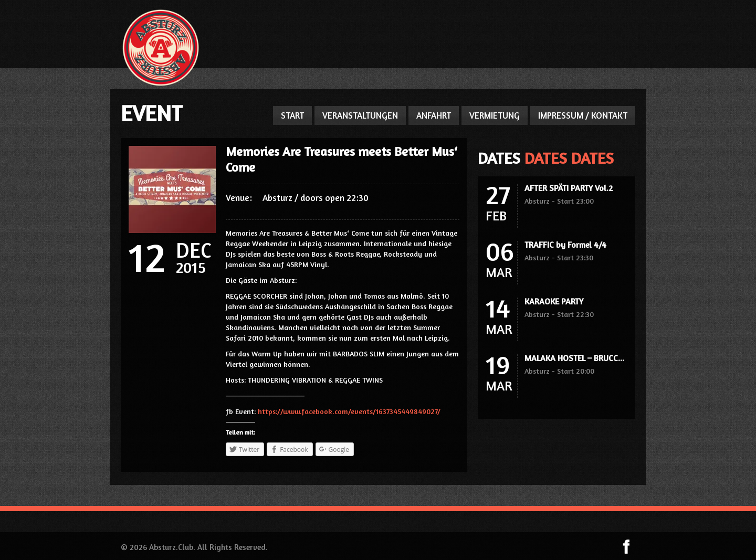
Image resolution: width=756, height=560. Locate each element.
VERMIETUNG (495, 115)
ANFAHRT (434, 115)
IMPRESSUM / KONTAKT (583, 115)
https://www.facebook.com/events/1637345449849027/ (349, 411)
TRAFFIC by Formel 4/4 (565, 245)
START (292, 115)
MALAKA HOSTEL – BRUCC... (574, 358)
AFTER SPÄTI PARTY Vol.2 (569, 188)
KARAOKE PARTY (554, 301)
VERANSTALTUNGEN (360, 115)
